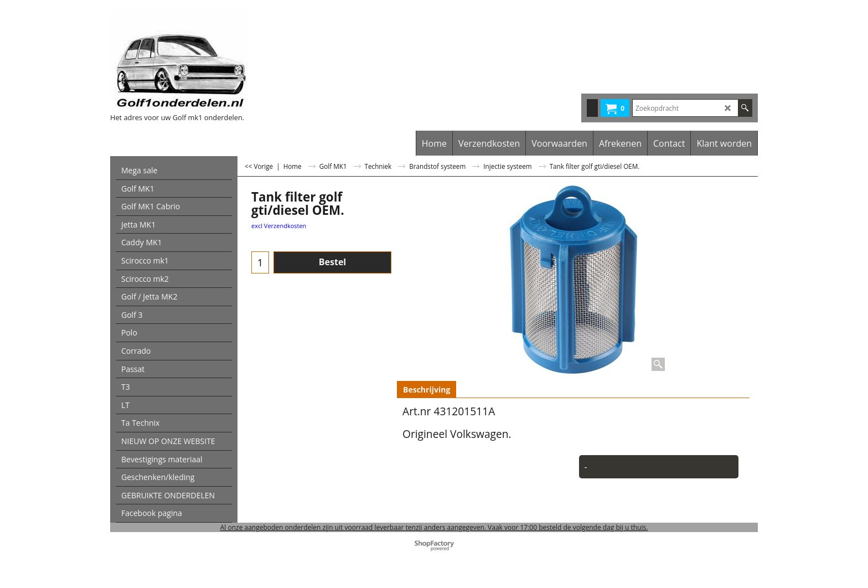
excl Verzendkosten (279, 226)
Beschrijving (427, 390)
